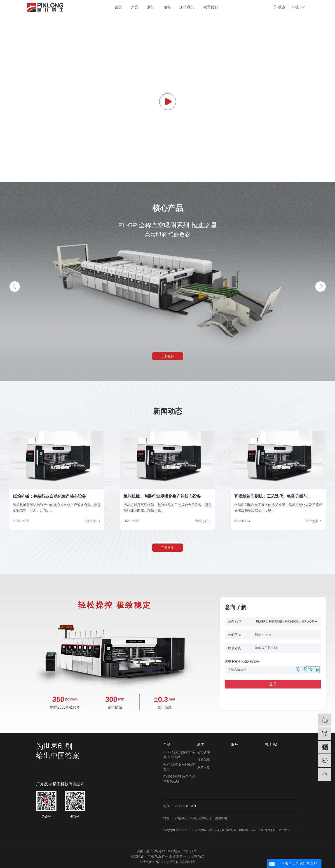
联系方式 (234, 648)
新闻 (151, 7)
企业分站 (158, 851)
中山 (187, 856)
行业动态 (204, 760)
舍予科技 (284, 830)
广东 (151, 856)
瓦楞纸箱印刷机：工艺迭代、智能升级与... (273, 496)
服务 (167, 7)
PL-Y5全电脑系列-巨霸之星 (179, 767)
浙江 (201, 856)
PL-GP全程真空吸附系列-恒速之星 (179, 755)
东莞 (180, 856)
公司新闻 (204, 752)
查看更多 (91, 521)
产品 (135, 7)
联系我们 (211, 7)
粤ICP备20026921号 (251, 830)
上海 (194, 856)
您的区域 (234, 635)
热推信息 (143, 851)
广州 (166, 856)
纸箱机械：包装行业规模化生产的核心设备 (162, 496)
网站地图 (174, 851)
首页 (118, 7)
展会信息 (204, 767)
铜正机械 (163, 862)
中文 (296, 7)
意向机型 (234, 621)
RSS (186, 851)
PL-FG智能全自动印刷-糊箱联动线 (180, 779)
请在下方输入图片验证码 (242, 661)
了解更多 (168, 356)
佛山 (158, 856)
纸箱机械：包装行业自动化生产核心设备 (49, 496)
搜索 (282, 7)
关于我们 (187, 7)
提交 (273, 684)
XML (195, 851)
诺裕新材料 (188, 862)
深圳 (173, 856)
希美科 (175, 862)
